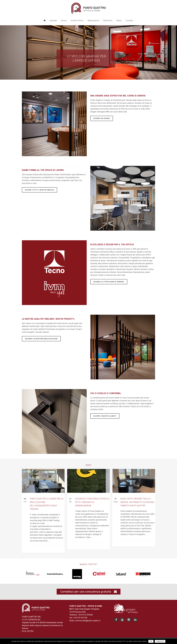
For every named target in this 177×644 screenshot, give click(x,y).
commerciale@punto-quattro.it (88, 621)
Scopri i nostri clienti (105, 416)
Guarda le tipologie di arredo (109, 282)
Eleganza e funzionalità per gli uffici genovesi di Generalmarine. (92, 502)
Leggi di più (160, 641)
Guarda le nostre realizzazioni (41, 339)
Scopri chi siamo (102, 118)
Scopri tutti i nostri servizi (40, 190)
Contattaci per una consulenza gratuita (89, 592)
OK (151, 641)
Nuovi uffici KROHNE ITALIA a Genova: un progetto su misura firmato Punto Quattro (137, 502)
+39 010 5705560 (85, 615)
